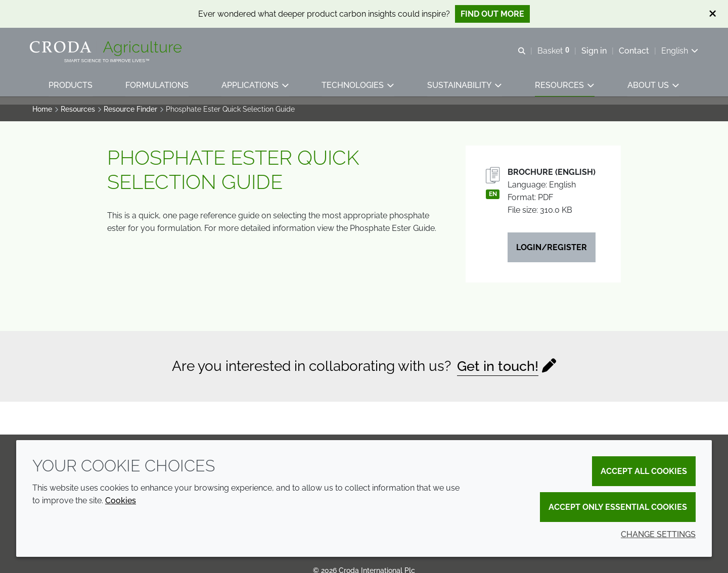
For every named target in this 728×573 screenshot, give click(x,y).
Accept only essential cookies (618, 507)
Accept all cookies (644, 471)
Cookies (121, 500)
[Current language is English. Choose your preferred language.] (677, 52)
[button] (71, 89)
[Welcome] (109, 50)
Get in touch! (498, 371)
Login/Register (552, 252)
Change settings (658, 534)
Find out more (492, 14)
